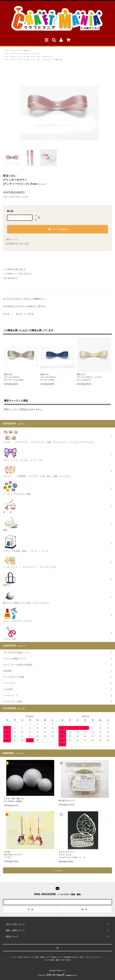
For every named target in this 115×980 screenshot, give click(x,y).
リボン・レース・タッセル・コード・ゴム (26, 54)
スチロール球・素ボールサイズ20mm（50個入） (14, 800)
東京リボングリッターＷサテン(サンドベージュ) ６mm (14, 377)
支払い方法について (26, 957)
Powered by (57, 975)
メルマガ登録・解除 (52, 960)
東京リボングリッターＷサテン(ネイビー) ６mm (49, 377)
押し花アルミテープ (67, 801)
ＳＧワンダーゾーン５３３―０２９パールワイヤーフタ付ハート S (72, 855)
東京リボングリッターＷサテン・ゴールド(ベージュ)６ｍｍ (89, 377)
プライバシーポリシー (93, 957)
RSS (63, 960)
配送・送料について (43, 957)
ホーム (6, 51)
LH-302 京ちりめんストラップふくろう (13, 855)
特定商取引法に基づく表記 (18, 244)
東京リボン (28, 51)
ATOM (68, 960)
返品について (12, 239)
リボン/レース (16, 51)
